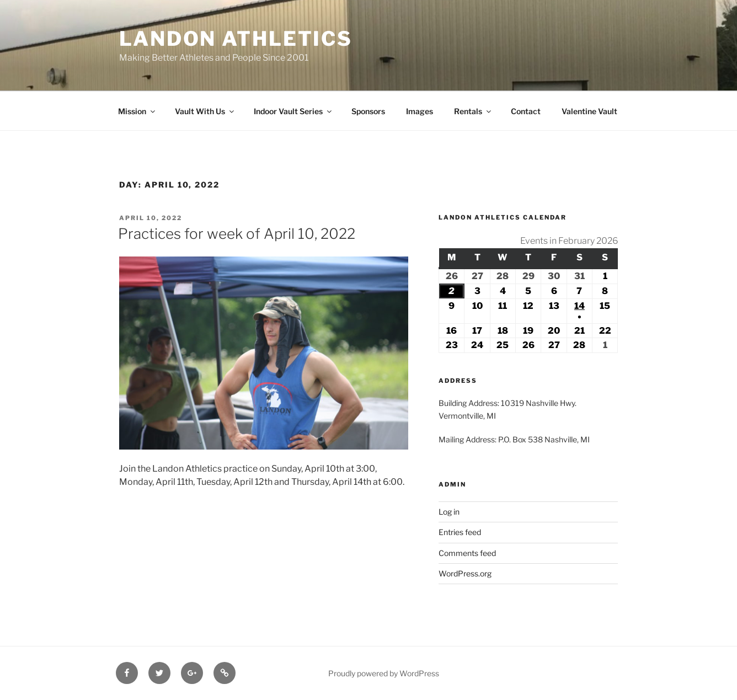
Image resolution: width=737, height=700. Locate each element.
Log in (449, 512)
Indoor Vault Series (293, 111)
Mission (137, 111)
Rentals (473, 111)
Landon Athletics (236, 39)
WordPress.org (465, 573)
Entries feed (460, 532)
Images (420, 111)
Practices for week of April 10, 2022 (237, 234)
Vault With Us (205, 111)
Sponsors (368, 111)
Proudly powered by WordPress (384, 673)
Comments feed (467, 553)
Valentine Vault (589, 111)
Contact (526, 111)
